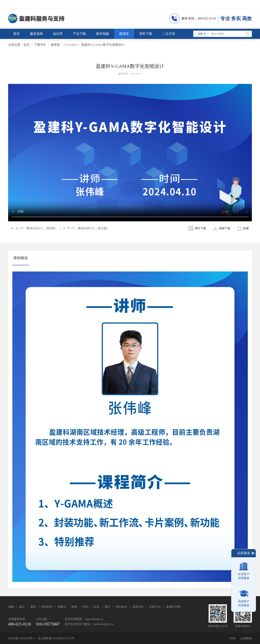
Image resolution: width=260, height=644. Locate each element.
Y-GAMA (71, 45)
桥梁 (74, 607)
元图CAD (155, 607)
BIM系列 (47, 607)
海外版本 (121, 607)
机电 (96, 607)
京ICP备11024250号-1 (21, 638)
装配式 (62, 607)
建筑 (33, 607)
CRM (232, 638)
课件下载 (200, 228)
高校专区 (138, 607)
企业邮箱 (246, 638)
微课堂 (55, 45)
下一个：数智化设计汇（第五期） (88, 228)
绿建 (11, 607)
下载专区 (40, 45)
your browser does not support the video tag (130, 153)
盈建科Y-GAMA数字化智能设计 (103, 45)
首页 (26, 45)
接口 (107, 607)
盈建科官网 (173, 607)
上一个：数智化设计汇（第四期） (37, 228)
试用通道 (246, 553)
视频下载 (225, 228)
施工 (22, 607)
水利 (85, 607)
